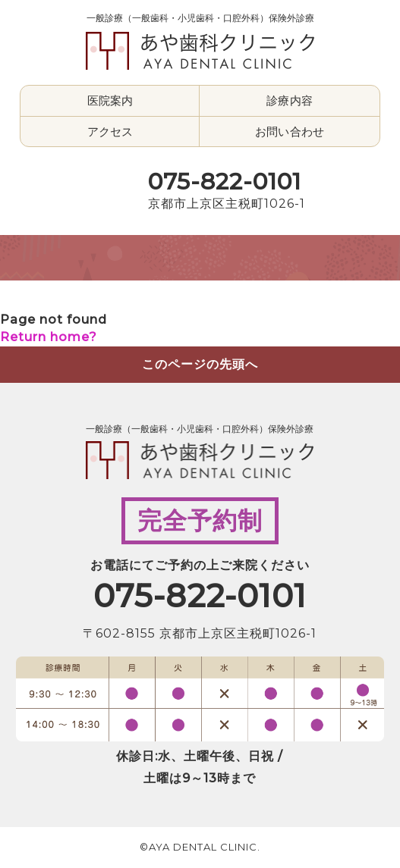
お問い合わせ (290, 132)
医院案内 (110, 100)
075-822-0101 (225, 182)
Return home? (49, 337)
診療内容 (290, 100)
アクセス (110, 132)
